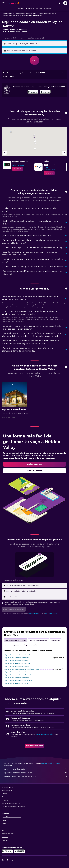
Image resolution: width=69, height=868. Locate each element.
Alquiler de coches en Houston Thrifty (17, 678)
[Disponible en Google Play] (33, 92)
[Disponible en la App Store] (45, 92)
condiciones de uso (34, 613)
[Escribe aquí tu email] (36, 597)
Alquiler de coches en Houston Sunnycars (18, 681)
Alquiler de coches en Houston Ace (16, 683)
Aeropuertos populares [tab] (13, 645)
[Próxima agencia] (64, 153)
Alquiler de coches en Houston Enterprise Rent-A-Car (22, 669)
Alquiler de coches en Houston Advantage (18, 655)
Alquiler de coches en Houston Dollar (17, 666)
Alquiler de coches (7, 14)
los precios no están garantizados (51, 763)
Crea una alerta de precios (44, 734)
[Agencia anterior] (5, 153)
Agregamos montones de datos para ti (36, 773)
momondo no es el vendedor (36, 769)
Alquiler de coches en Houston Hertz (17, 672)
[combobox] (14, 38)
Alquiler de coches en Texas (46, 14)
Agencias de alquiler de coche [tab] (16, 640)
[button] (3, 3)
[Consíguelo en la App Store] (19, 851)
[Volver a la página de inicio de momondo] (14, 3)
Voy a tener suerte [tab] (31, 645)
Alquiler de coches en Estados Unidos (25, 14)
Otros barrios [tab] (55, 640)
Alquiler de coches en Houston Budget (17, 663)
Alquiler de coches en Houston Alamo (17, 658)
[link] (18, 169)
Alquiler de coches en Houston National (18, 675)
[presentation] (45, 92)
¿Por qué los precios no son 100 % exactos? (36, 776)
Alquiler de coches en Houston (10, 15)
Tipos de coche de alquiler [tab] (38, 640)
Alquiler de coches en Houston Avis (16, 661)
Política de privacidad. (51, 613)
